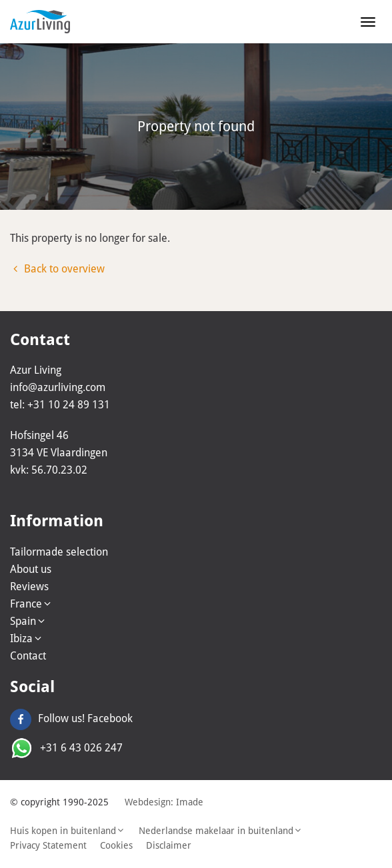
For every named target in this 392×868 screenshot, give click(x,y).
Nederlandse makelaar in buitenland (221, 831)
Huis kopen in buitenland (68, 831)
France (31, 604)
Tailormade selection (59, 552)
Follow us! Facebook (71, 718)
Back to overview (57, 269)
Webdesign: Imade (164, 802)
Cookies (116, 845)
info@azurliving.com (58, 387)
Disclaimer (169, 845)
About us (31, 569)
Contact (28, 656)
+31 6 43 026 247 (66, 748)
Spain (28, 621)
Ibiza (27, 639)
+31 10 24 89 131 (69, 405)
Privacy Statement (48, 845)
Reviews (29, 587)
